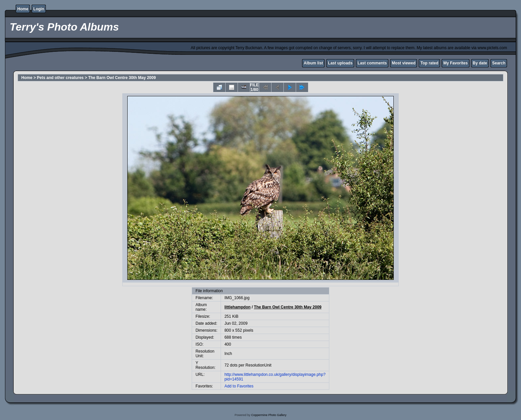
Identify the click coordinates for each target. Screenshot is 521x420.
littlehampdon (237, 307)
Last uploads (340, 63)
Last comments (372, 63)
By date (480, 63)
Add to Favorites (239, 386)
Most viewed (404, 63)
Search (499, 63)
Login (39, 9)
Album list (313, 63)
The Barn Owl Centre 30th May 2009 (122, 78)
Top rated (429, 63)
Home (23, 9)
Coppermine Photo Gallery (269, 415)
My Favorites (455, 63)
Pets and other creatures (60, 78)
